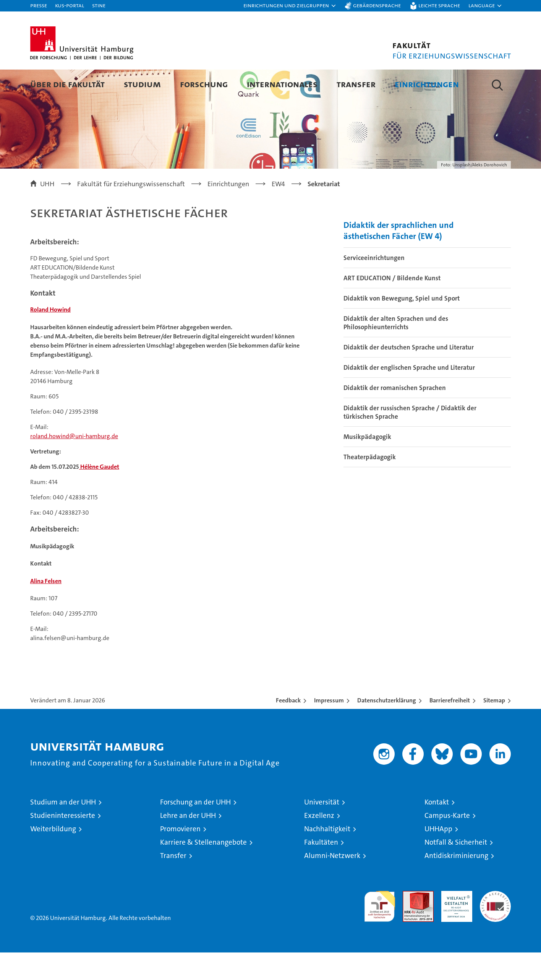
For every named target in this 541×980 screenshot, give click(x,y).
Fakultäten (321, 870)
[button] (290, 6)
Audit (410, 922)
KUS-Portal (70, 5)
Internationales (282, 84)
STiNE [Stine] (99, 5)
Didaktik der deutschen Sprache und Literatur (409, 375)
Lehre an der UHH (188, 843)
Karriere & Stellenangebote (203, 870)
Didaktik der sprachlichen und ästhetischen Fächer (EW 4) (398, 258)
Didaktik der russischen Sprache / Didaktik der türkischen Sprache (410, 440)
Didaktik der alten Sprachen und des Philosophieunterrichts (396, 350)
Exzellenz (319, 843)
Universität (322, 830)
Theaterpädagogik (370, 484)
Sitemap (494, 728)
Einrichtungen (427, 84)
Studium (142, 84)
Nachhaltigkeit (327, 856)
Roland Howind (50, 337)
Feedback (288, 728)
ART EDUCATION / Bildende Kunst (392, 306)
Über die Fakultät (67, 84)
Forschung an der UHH (195, 830)
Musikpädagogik (367, 464)
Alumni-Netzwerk (332, 883)
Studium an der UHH (63, 830)
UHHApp (438, 856)
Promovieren (180, 856)
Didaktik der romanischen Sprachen (395, 415)
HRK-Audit (455, 922)
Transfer (356, 84)
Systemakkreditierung (495, 922)
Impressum (329, 728)
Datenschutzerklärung (387, 728)
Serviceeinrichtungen (374, 285)
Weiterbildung (53, 856)
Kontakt (437, 830)
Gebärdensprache (377, 5)
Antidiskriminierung (456, 883)
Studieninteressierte (63, 843)
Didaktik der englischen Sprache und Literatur (409, 395)
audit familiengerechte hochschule (380, 930)
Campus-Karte (447, 843)
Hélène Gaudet (99, 494)
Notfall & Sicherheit (456, 870)
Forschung (204, 84)
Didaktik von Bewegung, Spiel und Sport (402, 326)
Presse (39, 5)
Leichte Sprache (439, 5)
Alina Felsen (46, 609)
